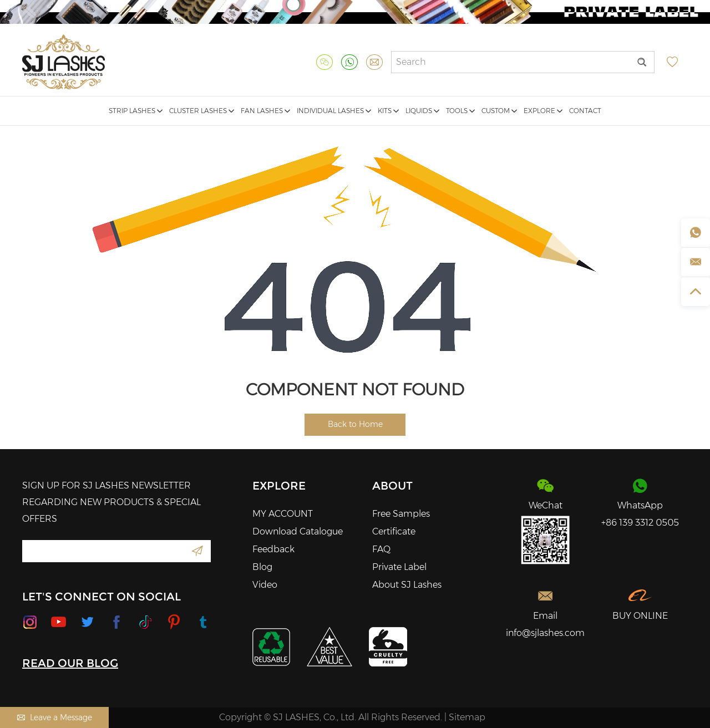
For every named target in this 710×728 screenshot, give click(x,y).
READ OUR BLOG (70, 663)
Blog (262, 567)
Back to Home (355, 424)
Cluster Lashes (202, 111)
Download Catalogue (298, 531)
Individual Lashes (334, 111)
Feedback (273, 549)
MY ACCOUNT (283, 514)
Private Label (399, 567)
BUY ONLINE (640, 616)
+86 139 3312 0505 (640, 523)
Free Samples (401, 514)
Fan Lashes (265, 111)
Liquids (422, 111)
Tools (460, 111)
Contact (585, 111)
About (392, 486)
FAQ (381, 549)
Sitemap (467, 717)
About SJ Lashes (407, 585)
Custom (499, 111)
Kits (388, 111)
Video (265, 585)
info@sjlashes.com (545, 633)
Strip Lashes (136, 111)
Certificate (394, 531)
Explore (543, 111)
